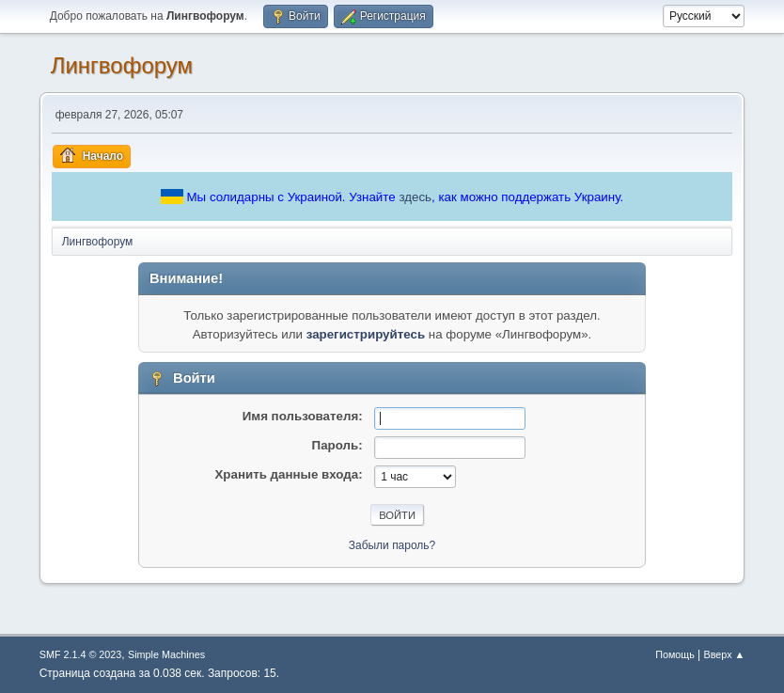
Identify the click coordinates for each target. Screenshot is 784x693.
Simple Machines (166, 654)
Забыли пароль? (392, 545)
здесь (415, 197)
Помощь (675, 654)
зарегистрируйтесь (366, 334)
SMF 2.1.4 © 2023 (81, 654)
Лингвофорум (122, 65)
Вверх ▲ (725, 654)
